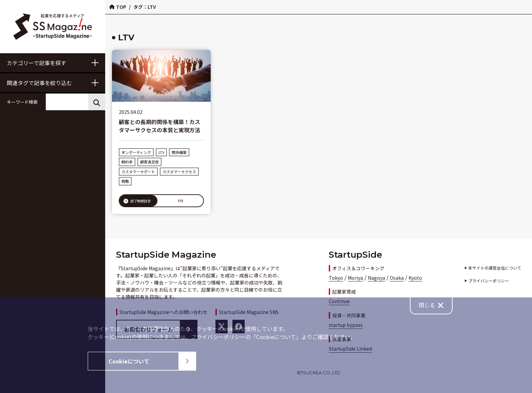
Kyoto (415, 278)
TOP (118, 7)
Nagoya (376, 278)
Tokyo (336, 278)
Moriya (355, 278)
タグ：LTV (145, 7)
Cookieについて (152, 361)
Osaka (397, 278)
